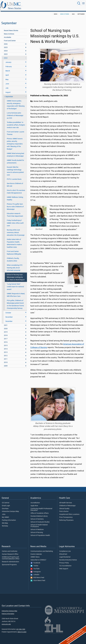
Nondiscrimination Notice (68, 557)
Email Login (6, 503)
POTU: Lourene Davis (14, 177)
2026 (6, 42)
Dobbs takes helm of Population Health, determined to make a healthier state (14, 241)
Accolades (8, 35)
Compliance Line (65, 549)
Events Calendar (36, 552)
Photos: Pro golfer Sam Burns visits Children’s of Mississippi (15, 204)
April (7, 73)
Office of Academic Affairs (40, 511)
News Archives (9, 31)
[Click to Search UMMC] (79, 3)
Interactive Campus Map (10, 509)
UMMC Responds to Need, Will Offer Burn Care (16, 292)
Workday (5, 523)
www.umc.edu (6, 622)
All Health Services (66, 500)
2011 (6, 357)
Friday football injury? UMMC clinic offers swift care (15, 220)
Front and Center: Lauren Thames (16, 131)
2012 (6, 353)
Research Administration (10, 559)
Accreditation (35, 500)
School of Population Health (40, 533)
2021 (6, 323)
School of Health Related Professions (39, 523)
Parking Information (9, 518)
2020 (6, 326)
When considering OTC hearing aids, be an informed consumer (15, 265)
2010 (6, 360)
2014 (6, 346)
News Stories (36, 4)
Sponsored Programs (9, 562)
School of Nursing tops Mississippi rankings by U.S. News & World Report (16, 275)
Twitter (34, 563)
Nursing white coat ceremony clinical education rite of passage (16, 230)
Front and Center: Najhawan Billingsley (14, 250)
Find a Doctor (64, 509)
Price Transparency (66, 515)
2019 (6, 330)
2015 (6, 343)
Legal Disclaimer (65, 555)
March (8, 68)
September (9, 94)
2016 (6, 340)
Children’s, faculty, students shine (13, 257)
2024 (6, 48)
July (7, 86)
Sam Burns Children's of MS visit (15, 182)
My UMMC (5, 515)
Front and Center (10, 38)
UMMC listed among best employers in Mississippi (16, 152)
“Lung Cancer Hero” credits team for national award (15, 284)
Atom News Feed (38, 578)
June (7, 81)
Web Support (64, 566)
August (8, 90)
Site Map (5, 521)
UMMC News (35, 555)
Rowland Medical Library (39, 514)
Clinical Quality (64, 506)
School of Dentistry (37, 517)
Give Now (5, 506)
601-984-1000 (21, 627)
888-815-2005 (22, 629)
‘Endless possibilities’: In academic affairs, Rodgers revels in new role (16, 122)
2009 (6, 363)
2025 (6, 45)
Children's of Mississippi (67, 503)
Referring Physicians (66, 518)
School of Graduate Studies (40, 520)
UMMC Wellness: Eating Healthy (15, 196)
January (8, 60)
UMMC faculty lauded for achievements (15, 159)
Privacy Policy (64, 560)
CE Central (6, 500)
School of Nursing (37, 530)
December (9, 319)
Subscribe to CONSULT (38, 557)
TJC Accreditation (65, 563)
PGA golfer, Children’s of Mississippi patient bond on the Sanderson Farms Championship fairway (15, 302)
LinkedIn (35, 572)
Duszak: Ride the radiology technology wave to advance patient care (15, 169)
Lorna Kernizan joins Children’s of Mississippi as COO (15, 113)
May (7, 77)
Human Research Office (10, 552)
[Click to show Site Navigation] (83, 3)
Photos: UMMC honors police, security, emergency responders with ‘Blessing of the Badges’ (15, 141)
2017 (6, 336)
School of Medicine (37, 527)
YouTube (35, 566)
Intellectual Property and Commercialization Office (11, 555)
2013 (6, 350)
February (9, 64)
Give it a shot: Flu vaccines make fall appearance (16, 189)
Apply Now (34, 503)
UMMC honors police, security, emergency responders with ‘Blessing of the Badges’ (16, 102)
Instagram (36, 569)
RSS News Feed (37, 575)
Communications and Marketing (42, 549)
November (9, 315)
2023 (6, 52)
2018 (6, 333)
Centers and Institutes (10, 549)
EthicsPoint (63, 552)
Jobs (4, 512)
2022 (6, 56)
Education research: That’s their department (15, 212)
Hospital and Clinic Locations (69, 512)
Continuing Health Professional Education (41, 507)
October (8, 310)
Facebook (35, 560)
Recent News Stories (11, 28)
